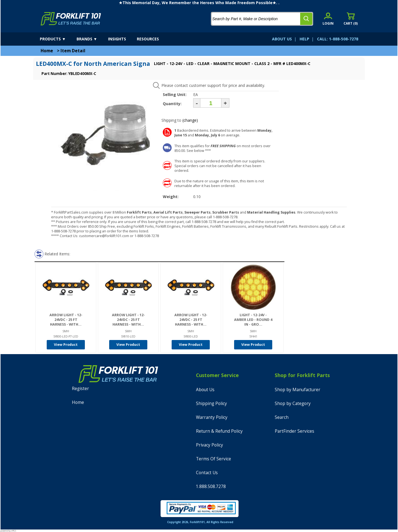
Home (47, 51)
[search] (306, 19)
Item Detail (73, 51)
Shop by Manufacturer (298, 390)
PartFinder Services (294, 431)
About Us (205, 390)
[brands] (92, 39)
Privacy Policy (210, 445)
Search (282, 417)
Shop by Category (293, 403)
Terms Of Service (214, 459)
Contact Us (207, 473)
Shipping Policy (211, 403)
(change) (190, 120)
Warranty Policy (212, 417)
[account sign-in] (328, 19)
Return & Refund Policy (219, 431)
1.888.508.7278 (211, 486)
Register (80, 389)
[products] (58, 39)
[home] (71, 19)
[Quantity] (211, 103)
